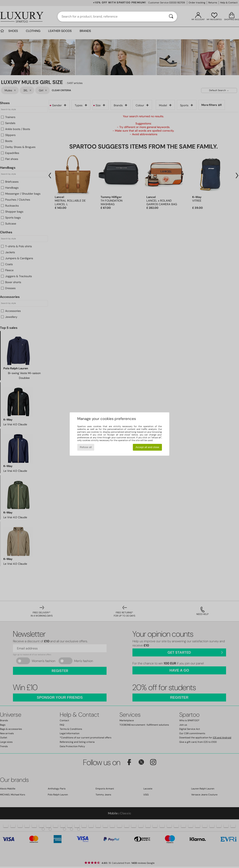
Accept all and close (147, 447)
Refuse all (86, 447)
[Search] (171, 17)
